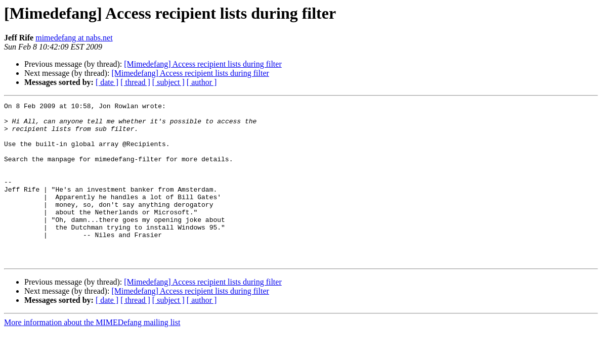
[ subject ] (168, 82)
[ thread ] (135, 82)
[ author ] (202, 82)
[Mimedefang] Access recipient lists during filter (203, 64)
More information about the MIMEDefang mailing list (92, 354)
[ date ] (107, 82)
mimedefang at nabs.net (74, 38)
